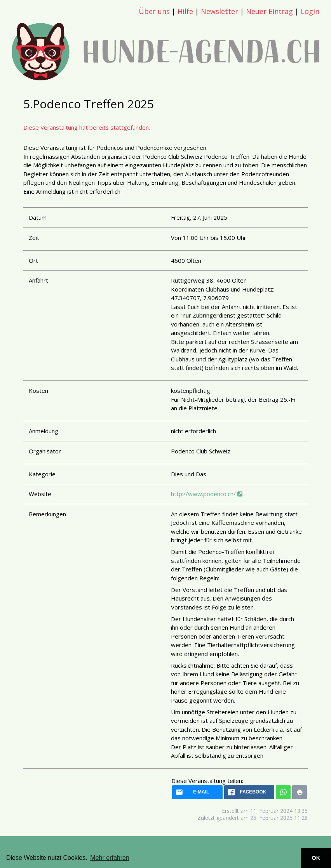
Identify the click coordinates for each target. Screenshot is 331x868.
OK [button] (316, 858)
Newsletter (220, 11)
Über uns (154, 11)
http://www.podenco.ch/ (207, 494)
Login (310, 11)
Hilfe (185, 11)
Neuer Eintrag (269, 11)
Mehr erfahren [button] (110, 858)
